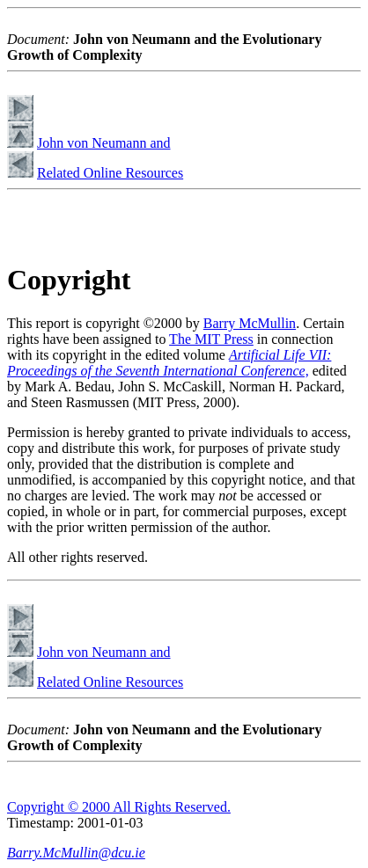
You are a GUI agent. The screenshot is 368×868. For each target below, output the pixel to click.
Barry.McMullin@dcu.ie (76, 853)
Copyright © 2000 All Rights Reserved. (119, 807)
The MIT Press (211, 339)
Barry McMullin (250, 323)
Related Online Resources (110, 173)
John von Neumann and (104, 143)
